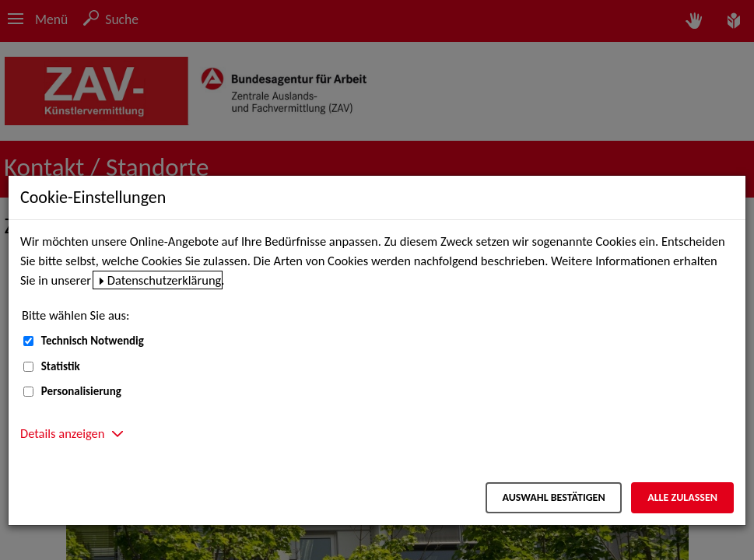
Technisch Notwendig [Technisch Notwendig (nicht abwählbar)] (93, 341)
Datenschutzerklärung (165, 280)
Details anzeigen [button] (62, 433)
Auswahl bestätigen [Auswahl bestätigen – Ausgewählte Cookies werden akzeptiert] (553, 497)
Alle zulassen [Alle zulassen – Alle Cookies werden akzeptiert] (682, 497)
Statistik (61, 366)
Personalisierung (81, 391)
